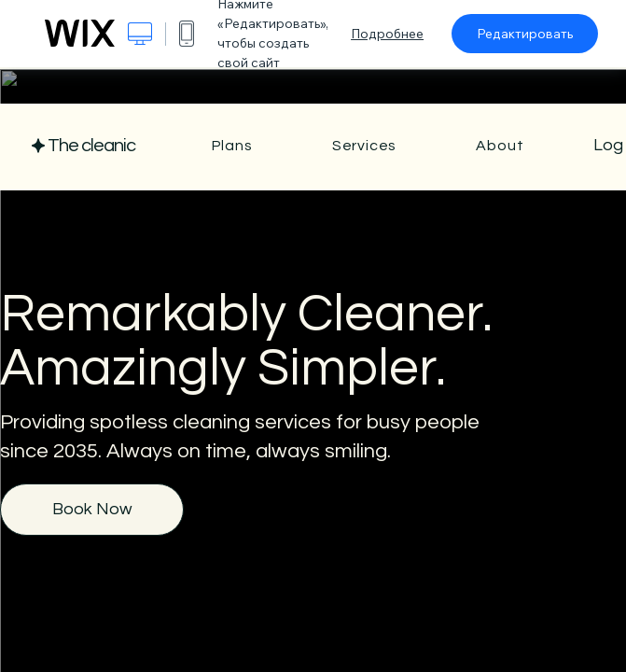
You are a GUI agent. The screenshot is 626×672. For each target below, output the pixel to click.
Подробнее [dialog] (387, 34)
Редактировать (525, 34)
